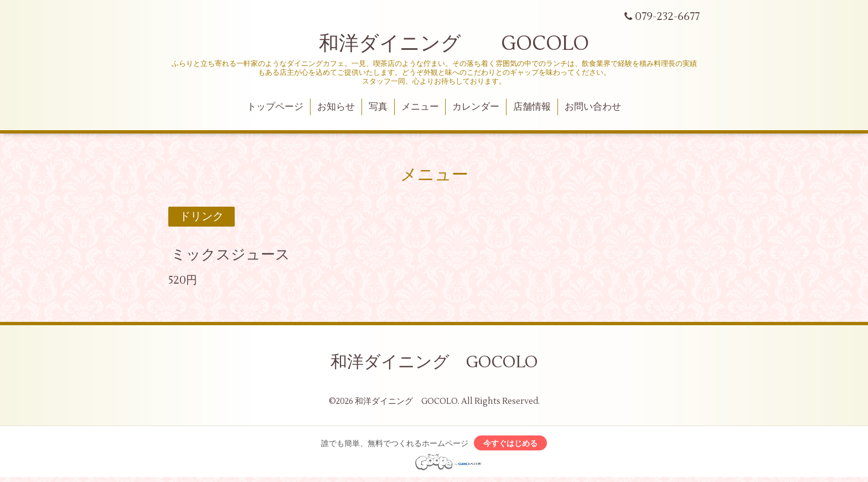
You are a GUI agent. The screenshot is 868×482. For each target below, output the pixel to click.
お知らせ (336, 107)
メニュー (420, 107)
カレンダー (476, 107)
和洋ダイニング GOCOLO (434, 44)
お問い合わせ (593, 107)
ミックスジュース (231, 255)
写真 (378, 107)
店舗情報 (532, 107)
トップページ (275, 107)
